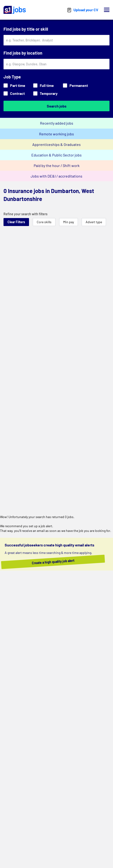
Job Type (12, 77)
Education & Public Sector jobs (56, 155)
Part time (14, 85)
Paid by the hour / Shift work (57, 165)
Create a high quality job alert (58, 562)
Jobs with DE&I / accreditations (56, 176)
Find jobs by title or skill (26, 29)
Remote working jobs (56, 134)
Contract (14, 93)
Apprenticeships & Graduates (56, 144)
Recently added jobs (57, 123)
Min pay (69, 222)
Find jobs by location (23, 53)
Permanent (75, 85)
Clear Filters (16, 222)
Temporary (45, 93)
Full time (44, 85)
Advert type (94, 222)
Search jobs (57, 106)
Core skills (44, 222)
